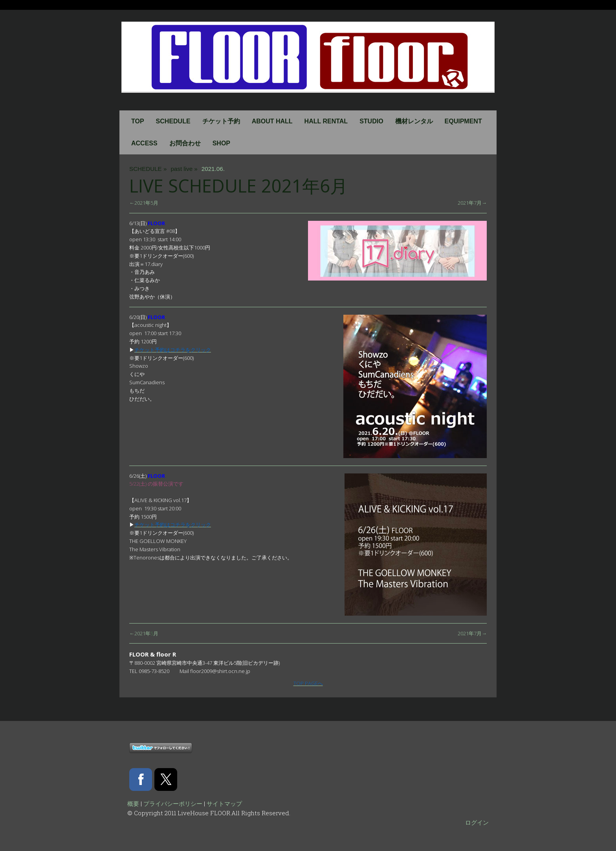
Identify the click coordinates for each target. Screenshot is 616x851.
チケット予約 (221, 121)
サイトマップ (224, 803)
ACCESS (144, 143)
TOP (138, 121)
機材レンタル (414, 121)
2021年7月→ (472, 203)
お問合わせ (185, 143)
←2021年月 (144, 633)
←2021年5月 (144, 203)
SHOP (221, 143)
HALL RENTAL (326, 121)
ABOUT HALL (272, 121)
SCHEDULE (173, 121)
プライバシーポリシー (173, 803)
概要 (133, 803)
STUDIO (371, 121)
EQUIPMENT (463, 121)
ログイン (477, 822)
